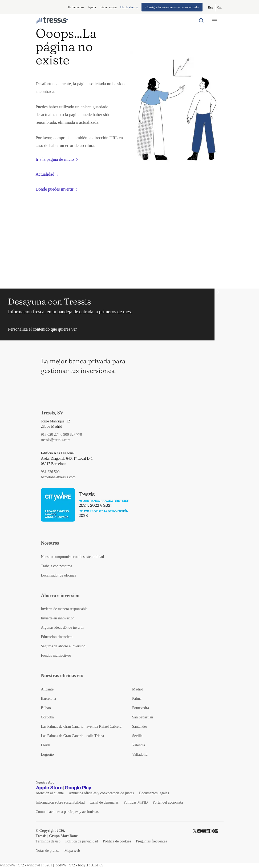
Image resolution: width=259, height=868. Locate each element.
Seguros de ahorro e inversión (63, 646)
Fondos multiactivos (56, 655)
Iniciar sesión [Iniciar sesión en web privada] (108, 7)
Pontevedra (141, 708)
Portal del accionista (168, 802)
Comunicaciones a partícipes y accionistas (67, 812)
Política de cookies (117, 841)
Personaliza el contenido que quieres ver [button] (42, 329)
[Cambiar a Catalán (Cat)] (219, 8)
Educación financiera (57, 637)
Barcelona (49, 699)
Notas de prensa (48, 851)
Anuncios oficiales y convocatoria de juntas (101, 793)
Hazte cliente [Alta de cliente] (129, 7)
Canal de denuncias (104, 802)
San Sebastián (143, 717)
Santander (140, 727)
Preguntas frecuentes (151, 841)
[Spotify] (216, 831)
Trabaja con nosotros (57, 566)
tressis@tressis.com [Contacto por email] (56, 440)
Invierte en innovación (58, 618)
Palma (137, 699)
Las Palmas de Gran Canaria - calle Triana (73, 736)
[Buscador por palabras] (201, 20)
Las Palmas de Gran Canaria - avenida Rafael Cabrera (81, 727)
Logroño (47, 754)
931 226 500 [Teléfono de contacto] (50, 472)
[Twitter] (195, 831)
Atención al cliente (50, 793)
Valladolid (140, 754)
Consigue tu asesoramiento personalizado (172, 7)
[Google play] (78, 788)
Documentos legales (154, 793)
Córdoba (47, 717)
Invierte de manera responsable (64, 609)
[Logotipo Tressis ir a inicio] (52, 21)
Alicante (47, 689)
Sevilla (137, 736)
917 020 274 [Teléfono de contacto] (50, 435)
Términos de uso (48, 841)
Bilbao (46, 708)
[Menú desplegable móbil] (215, 20)
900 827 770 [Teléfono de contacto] (73, 435)
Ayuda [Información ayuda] (92, 7)
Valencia (139, 745)
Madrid (138, 689)
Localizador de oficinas (58, 575)
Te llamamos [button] (76, 7)
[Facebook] (199, 831)
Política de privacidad (82, 841)
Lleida (46, 745)
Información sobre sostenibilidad (60, 802)
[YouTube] (203, 831)
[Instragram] (212, 831)
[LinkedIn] (208, 831)
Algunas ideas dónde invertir (62, 628)
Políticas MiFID (136, 802)
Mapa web (72, 851)
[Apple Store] (49, 788)
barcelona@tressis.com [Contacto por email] (58, 477)
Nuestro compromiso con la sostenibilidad (72, 557)
